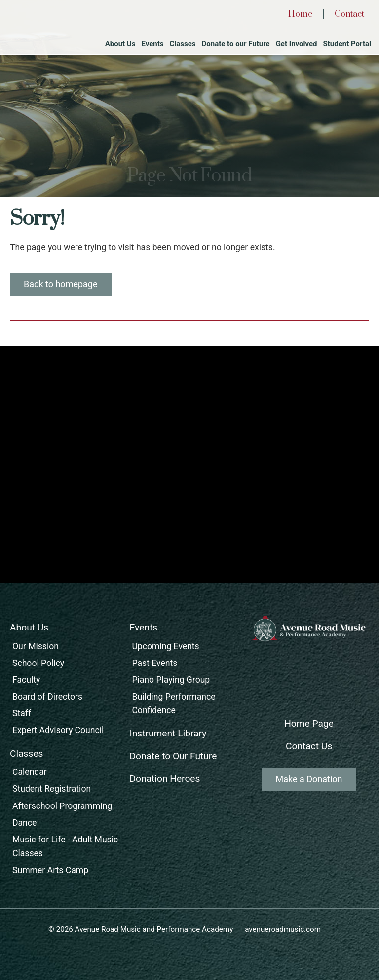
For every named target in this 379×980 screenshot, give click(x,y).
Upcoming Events (165, 646)
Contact (349, 14)
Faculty (26, 680)
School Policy (38, 663)
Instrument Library (168, 733)
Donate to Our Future (173, 756)
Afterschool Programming (62, 806)
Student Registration (52, 789)
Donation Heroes (165, 779)
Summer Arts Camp (50, 870)
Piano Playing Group (171, 680)
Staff (22, 713)
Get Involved (297, 44)
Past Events (154, 663)
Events (152, 44)
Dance (24, 823)
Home (300, 14)
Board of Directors (47, 697)
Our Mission (36, 646)
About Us (120, 44)
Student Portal (347, 44)
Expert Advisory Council (58, 730)
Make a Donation (309, 779)
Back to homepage (61, 284)
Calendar (30, 772)
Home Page (309, 723)
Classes (182, 44)
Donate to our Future (236, 44)
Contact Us (309, 746)
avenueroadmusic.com (283, 929)
